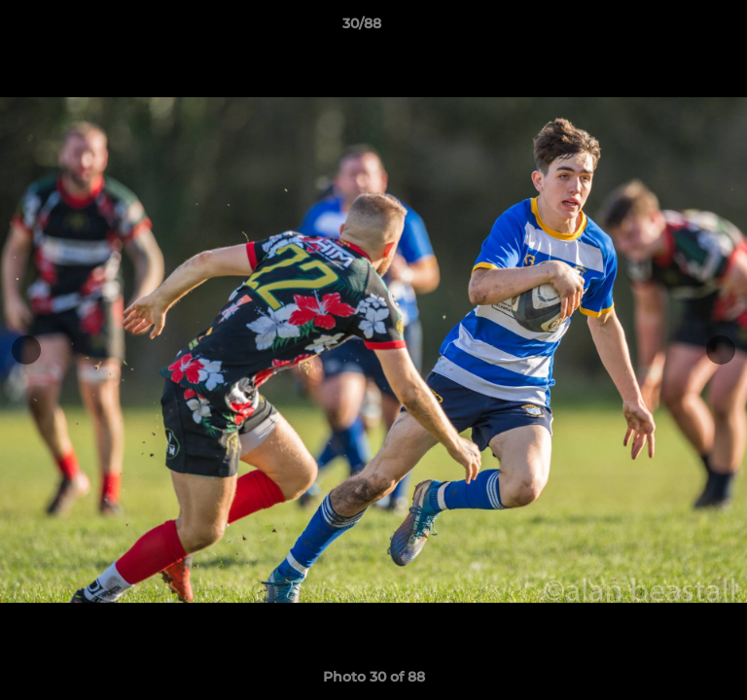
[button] (677, 28)
